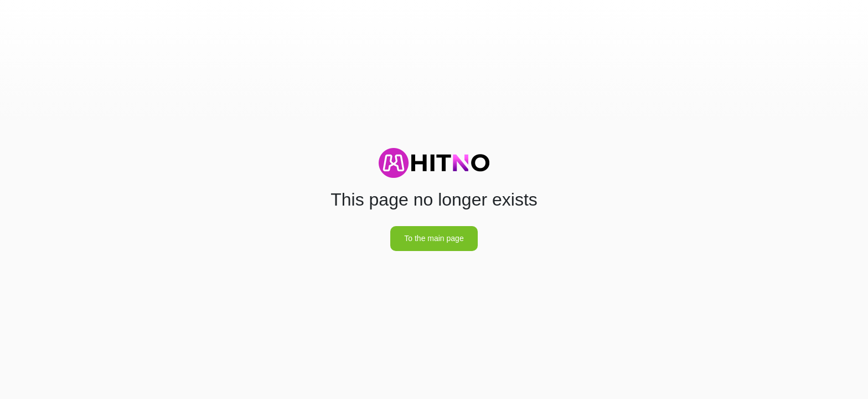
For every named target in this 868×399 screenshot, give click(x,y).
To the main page (434, 238)
